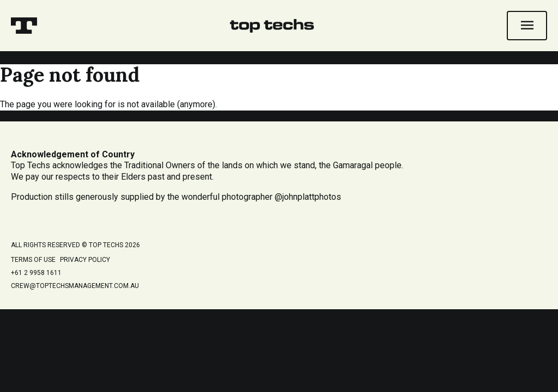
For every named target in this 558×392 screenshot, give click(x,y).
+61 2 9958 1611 (36, 273)
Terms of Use (33, 260)
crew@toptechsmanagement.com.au (75, 286)
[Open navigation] (527, 26)
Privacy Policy (85, 260)
